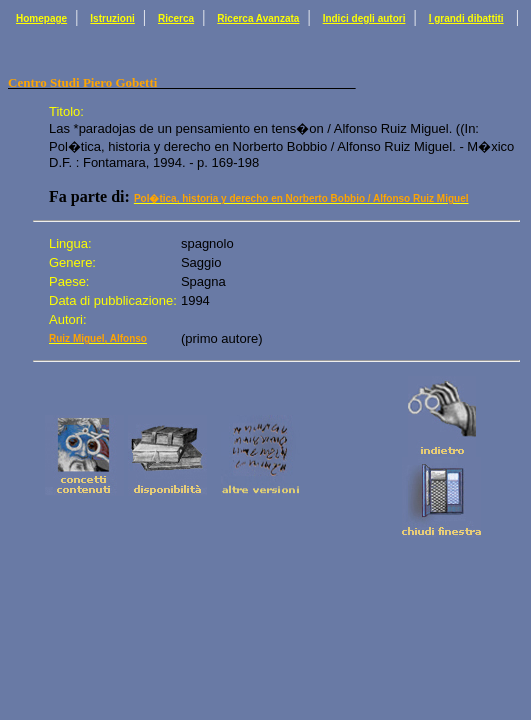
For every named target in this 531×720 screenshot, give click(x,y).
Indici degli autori (364, 18)
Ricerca (176, 18)
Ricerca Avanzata (258, 18)
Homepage (41, 18)
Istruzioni (112, 18)
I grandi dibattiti (466, 18)
